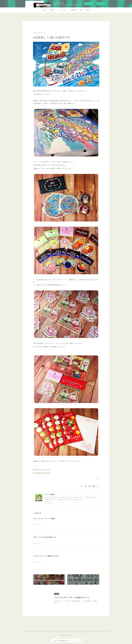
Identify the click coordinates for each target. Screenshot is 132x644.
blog (88, 10)
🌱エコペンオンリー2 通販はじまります (46, 556)
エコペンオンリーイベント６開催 (44, 519)
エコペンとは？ (62, 10)
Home (45, 10)
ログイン (101, 4)
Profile (52, 10)
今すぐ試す (89, 4)
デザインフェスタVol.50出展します (44, 537)
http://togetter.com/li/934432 (42, 473)
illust (81, 10)
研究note (73, 10)
